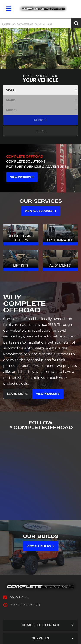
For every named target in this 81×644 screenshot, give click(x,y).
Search (40, 120)
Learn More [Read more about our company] (17, 394)
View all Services (41, 211)
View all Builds (40, 546)
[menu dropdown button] (9, 9)
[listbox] (40, 90)
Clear (41, 131)
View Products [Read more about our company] (48, 394)
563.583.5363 (20, 597)
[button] (40, 23)
